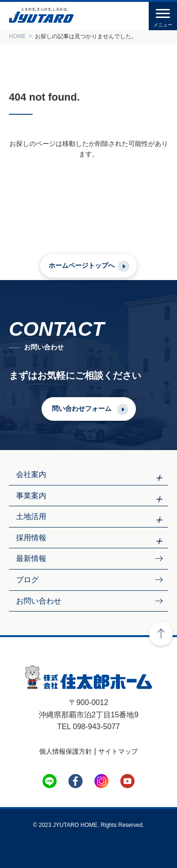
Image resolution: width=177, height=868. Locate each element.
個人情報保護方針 (66, 751)
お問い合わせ (39, 601)
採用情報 (31, 538)
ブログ (27, 580)
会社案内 (31, 474)
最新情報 (31, 558)
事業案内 (31, 496)
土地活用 (31, 516)
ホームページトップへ (82, 265)
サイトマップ (118, 751)
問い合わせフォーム (82, 408)
